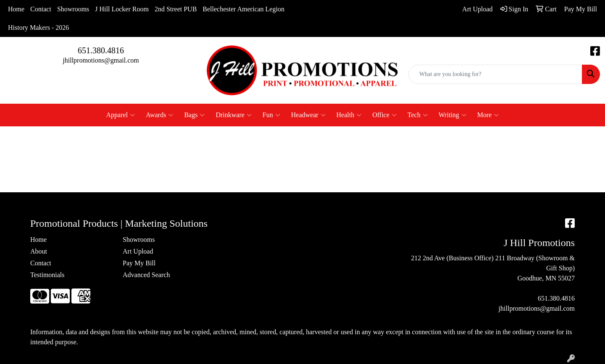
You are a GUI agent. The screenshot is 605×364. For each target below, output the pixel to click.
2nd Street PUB (176, 9)
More (488, 115)
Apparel (121, 115)
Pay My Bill (139, 263)
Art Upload (138, 251)
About (39, 251)
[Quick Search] (495, 74)
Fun (271, 115)
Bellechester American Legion (243, 9)
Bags (194, 115)
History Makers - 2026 (38, 27)
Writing (452, 115)
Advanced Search (146, 275)
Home (16, 9)
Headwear (308, 115)
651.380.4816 (101, 50)
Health (349, 115)
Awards (159, 115)
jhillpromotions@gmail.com (101, 60)
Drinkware (233, 115)
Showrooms (73, 9)
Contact (41, 9)
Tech (418, 115)
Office (384, 115)
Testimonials (47, 275)
